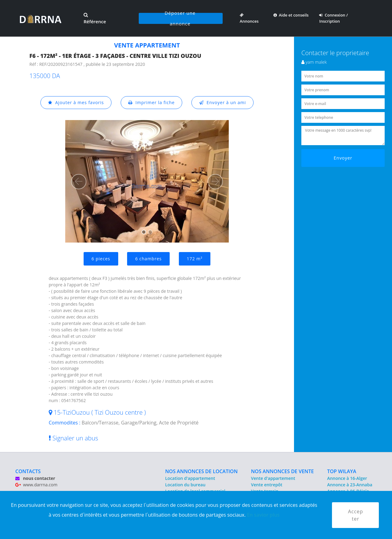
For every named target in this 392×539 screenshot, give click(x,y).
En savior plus (263, 515)
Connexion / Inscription (333, 18)
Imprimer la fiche (152, 102)
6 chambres (148, 259)
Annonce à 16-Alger (347, 478)
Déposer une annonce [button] (180, 18)
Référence (95, 19)
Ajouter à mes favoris (76, 102)
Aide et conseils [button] (291, 15)
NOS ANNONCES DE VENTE (283, 471)
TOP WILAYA (342, 471)
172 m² (195, 259)
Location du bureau (185, 485)
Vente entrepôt (267, 485)
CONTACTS (28, 471)
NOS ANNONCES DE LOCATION (201, 471)
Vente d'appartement (273, 478)
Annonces (249, 18)
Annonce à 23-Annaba (350, 485)
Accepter (355, 515)
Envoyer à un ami (222, 102)
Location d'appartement (190, 478)
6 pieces (101, 259)
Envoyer (343, 158)
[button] (79, 182)
